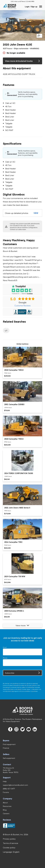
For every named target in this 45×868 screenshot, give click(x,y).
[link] (30, 1)
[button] (41, 7)
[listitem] (22, 363)
